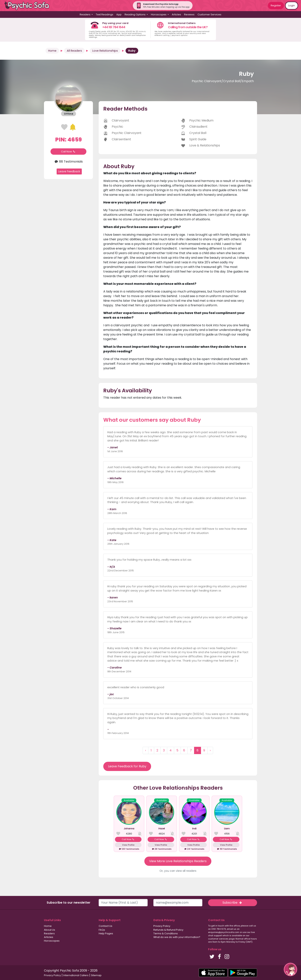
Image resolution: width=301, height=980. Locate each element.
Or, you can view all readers (178, 871)
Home (52, 51)
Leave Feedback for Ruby (127, 766)
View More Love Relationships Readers (178, 861)
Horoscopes (52, 941)
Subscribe (232, 903)
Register (276, 5)
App (119, 14)
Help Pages (106, 933)
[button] (290, 969)
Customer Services (209, 14)
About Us (50, 930)
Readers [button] (85, 14)
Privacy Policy (162, 926)
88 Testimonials (68, 162)
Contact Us (105, 926)
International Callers (76, 975)
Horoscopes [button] (159, 14)
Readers (49, 933)
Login (292, 5)
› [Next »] (210, 750)
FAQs (102, 930)
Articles (176, 14)
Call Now (69, 152)
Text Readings (105, 14)
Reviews (189, 14)
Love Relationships (105, 51)
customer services (218, 939)
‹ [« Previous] (146, 750)
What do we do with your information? (177, 937)
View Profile (128, 845)
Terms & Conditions (166, 933)
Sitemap (96, 975)
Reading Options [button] (135, 14)
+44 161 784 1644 (114, 27)
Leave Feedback (69, 171)
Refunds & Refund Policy (168, 930)
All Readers (74, 51)
